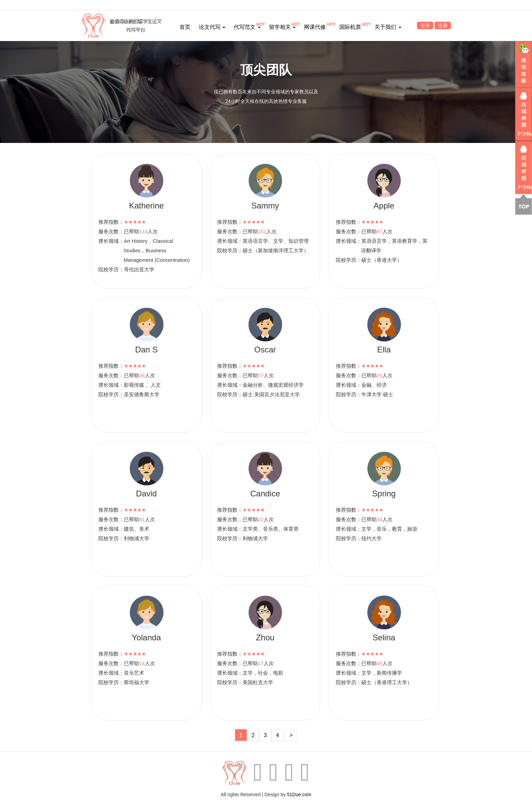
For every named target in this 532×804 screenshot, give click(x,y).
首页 (185, 27)
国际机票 (350, 27)
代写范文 (247, 27)
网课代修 (315, 27)
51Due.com (299, 794)
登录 (425, 25)
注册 (443, 25)
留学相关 (282, 27)
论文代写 (212, 27)
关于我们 (388, 27)
